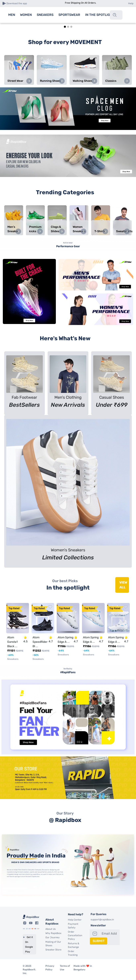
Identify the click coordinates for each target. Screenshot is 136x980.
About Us (51, 929)
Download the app (17, 3)
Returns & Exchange (74, 945)
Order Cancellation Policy (75, 935)
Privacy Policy (50, 968)
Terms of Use (65, 968)
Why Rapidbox (53, 933)
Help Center (75, 920)
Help (131, 3)
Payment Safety (73, 926)
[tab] (65, 27)
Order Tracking (73, 953)
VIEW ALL (123, 585)
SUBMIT (99, 941)
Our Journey (53, 937)
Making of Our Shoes (53, 944)
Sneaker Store (53, 950)
